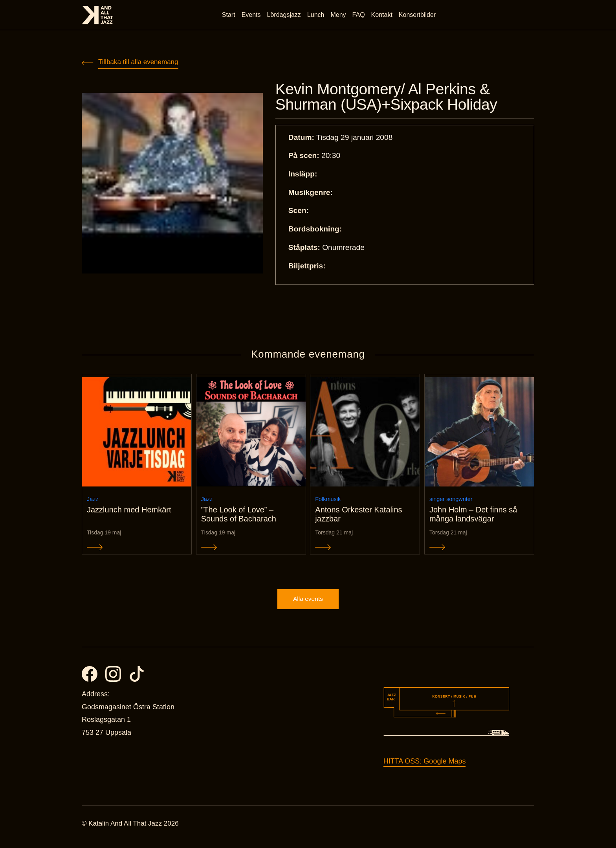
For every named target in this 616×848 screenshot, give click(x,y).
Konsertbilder (418, 16)
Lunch (317, 16)
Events (252, 16)
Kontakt (383, 16)
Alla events (308, 605)
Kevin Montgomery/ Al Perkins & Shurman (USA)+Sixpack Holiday (394, 98)
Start (229, 16)
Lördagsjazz (285, 16)
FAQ (359, 16)
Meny (339, 16)
